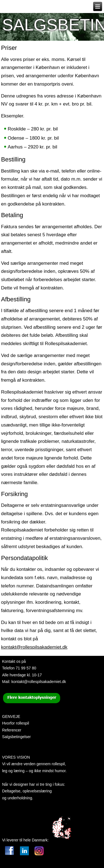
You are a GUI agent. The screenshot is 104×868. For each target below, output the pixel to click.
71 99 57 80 (26, 668)
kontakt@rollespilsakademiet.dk (34, 647)
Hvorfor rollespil (16, 723)
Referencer (12, 730)
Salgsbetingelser (17, 737)
